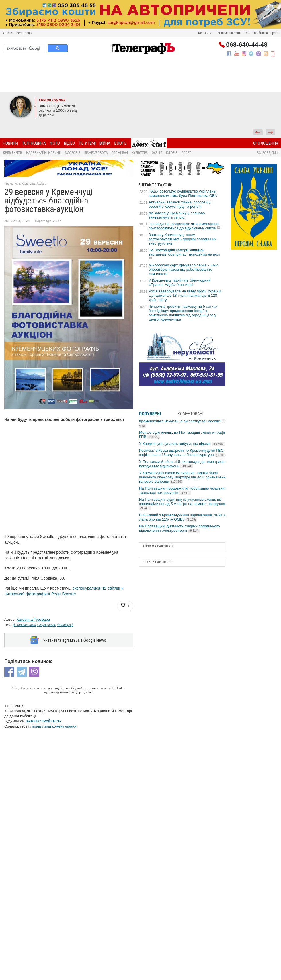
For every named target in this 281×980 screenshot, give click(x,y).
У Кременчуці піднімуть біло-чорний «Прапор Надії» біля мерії (180, 282)
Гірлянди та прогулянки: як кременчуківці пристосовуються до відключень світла (184, 226)
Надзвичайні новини (44, 153)
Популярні (150, 414)
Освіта (157, 153)
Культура (140, 153)
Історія (172, 153)
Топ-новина (34, 143)
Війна (105, 143)
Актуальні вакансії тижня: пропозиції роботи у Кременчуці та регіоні (180, 204)
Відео (69, 143)
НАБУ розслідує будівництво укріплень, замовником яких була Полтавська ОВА (183, 193)
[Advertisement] (140, 76)
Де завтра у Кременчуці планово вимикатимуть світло (177, 215)
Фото (55, 143)
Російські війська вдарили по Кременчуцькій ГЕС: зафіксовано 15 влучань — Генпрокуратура (184, 453)
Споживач (120, 153)
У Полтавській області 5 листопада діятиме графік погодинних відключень (183, 464)
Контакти (205, 33)
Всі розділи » (268, 153)
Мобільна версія (266, 33)
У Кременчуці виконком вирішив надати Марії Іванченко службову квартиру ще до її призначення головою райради (183, 477)
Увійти (8, 33)
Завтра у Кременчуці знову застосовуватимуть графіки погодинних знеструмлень (183, 239)
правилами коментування (54, 726)
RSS (247, 33)
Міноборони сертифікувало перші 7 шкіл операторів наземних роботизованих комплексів (184, 269)
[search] (23, 48)
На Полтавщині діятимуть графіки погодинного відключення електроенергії (179, 528)
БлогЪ (121, 143)
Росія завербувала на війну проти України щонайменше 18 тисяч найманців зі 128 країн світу (185, 295)
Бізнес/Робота (96, 153)
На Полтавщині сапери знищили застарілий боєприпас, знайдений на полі (184, 252)
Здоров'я (73, 153)
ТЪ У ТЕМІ (87, 143)
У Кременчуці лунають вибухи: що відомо (182, 444)
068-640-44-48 (247, 45)
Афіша (41, 184)
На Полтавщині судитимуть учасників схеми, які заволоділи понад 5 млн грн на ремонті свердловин (184, 504)
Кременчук (12, 153)
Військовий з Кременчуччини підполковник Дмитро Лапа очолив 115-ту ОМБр (183, 517)
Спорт (186, 153)
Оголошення (266, 143)
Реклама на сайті (228, 33)
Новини (10, 143)
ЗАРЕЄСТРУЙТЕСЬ (43, 721)
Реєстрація (24, 33)
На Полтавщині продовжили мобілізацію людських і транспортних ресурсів (184, 490)
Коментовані (191, 414)
